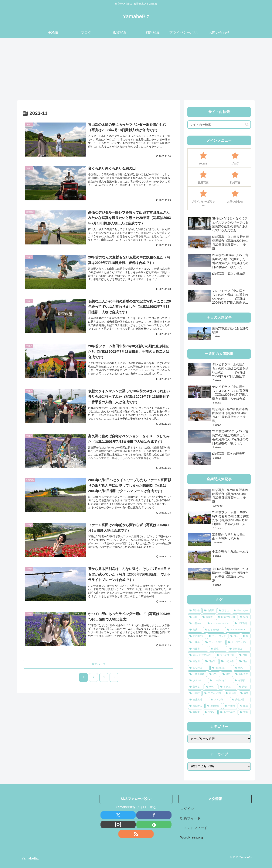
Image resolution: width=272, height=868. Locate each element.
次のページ (99, 664)
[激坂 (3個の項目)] (244, 706)
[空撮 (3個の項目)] (244, 712)
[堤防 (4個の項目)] (227, 674)
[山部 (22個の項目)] (194, 617)
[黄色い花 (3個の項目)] (240, 700)
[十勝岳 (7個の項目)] (195, 642)
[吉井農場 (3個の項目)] (198, 700)
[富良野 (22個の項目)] (208, 617)
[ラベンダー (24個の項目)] (241, 611)
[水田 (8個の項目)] (234, 636)
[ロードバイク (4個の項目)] (220, 681)
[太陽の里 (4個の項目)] (221, 668)
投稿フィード (190, 818)
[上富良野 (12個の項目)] (242, 624)
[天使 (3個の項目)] (244, 687)
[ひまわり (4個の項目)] (198, 681)
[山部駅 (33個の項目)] (209, 611)
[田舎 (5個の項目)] (244, 662)
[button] (247, 124)
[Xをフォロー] (118, 815)
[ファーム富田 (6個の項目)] (215, 642)
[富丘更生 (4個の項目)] (242, 674)
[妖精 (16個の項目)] (244, 617)
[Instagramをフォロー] (118, 825)
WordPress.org (192, 837)
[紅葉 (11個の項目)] (195, 630)
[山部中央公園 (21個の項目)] (227, 617)
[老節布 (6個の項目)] (198, 649)
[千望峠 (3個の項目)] (230, 706)
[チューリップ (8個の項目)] (217, 636)
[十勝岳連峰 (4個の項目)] (197, 674)
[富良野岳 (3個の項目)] (196, 706)
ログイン (187, 809)
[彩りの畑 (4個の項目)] (199, 668)
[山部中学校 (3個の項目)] (228, 712)
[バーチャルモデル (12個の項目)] (219, 624)
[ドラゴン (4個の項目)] (228, 687)
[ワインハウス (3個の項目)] (213, 693)
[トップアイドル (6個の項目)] (238, 642)
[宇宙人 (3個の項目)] (210, 712)
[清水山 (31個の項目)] (224, 611)
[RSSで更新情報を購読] (136, 834)
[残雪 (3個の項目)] (245, 693)
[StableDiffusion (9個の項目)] (238, 630)
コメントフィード (194, 828)
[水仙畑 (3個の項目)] (231, 693)
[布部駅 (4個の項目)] (242, 681)
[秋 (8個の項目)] (246, 636)
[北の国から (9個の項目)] (197, 636)
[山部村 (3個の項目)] (195, 693)
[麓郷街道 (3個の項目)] (214, 706)
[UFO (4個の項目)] (211, 687)
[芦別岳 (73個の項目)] (195, 611)
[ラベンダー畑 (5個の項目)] (226, 655)
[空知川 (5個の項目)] (195, 662)
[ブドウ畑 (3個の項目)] (219, 700)
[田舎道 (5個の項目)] (211, 662)
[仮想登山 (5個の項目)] (239, 649)
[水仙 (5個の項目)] (244, 655)
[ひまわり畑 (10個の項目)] (214, 630)
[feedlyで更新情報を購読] (154, 825)
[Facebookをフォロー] (154, 815)
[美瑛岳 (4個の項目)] (196, 687)
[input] (219, 125)
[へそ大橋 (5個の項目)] (228, 662)
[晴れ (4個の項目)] (242, 668)
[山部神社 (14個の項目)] (196, 624)
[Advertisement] (136, 69)
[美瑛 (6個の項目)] (218, 649)
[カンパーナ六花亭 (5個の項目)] (201, 655)
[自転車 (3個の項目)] (195, 712)
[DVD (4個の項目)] (214, 674)
